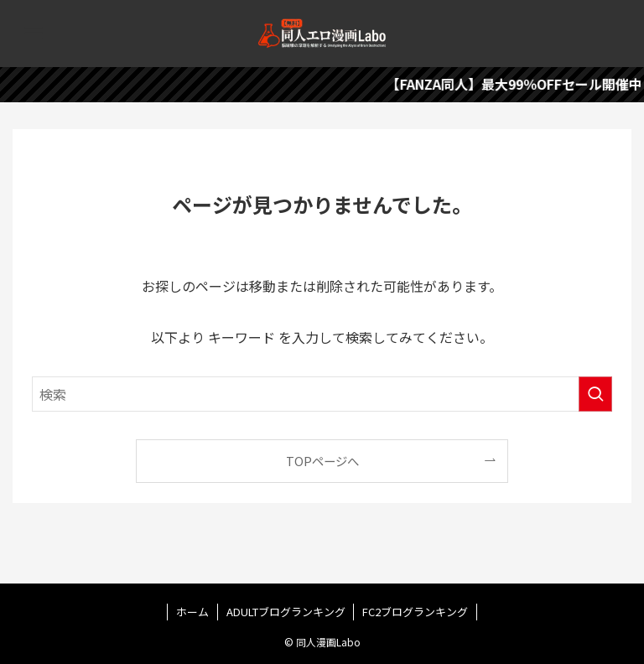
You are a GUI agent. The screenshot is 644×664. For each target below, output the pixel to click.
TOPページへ (322, 461)
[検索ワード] (322, 394)
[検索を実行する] (595, 394)
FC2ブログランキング (415, 612)
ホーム (192, 612)
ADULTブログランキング (286, 612)
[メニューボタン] (34, 34)
